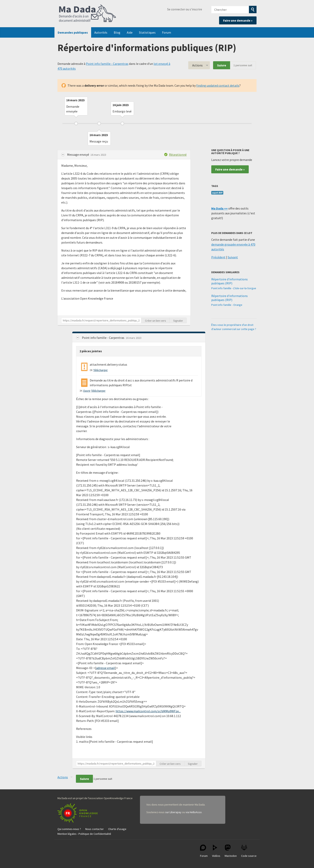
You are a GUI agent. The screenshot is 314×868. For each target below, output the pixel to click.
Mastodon (231, 851)
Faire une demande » (238, 20)
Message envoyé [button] (78, 155)
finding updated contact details (218, 85)
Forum (167, 32)
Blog (117, 32)
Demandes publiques (73, 32)
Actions (197, 65)
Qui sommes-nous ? (69, 829)
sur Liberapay (173, 812)
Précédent (218, 257)
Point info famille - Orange (227, 305)
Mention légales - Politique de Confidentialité (84, 834)
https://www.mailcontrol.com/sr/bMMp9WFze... (148, 711)
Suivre (222, 65)
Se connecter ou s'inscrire (185, 9)
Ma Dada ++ (219, 208)
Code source (249, 851)
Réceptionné (178, 155)
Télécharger (101, 370)
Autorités (101, 32)
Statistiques (147, 32)
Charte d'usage (117, 829)
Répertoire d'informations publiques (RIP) (229, 281)
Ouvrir (87, 391)
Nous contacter (95, 829)
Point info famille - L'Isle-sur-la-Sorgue (234, 288)
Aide (130, 32)
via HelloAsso (194, 812)
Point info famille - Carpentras (107, 64)
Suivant (233, 257)
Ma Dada (88, 14)
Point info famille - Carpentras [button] (103, 338)
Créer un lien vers (155, 321)
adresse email (106, 668)
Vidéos (216, 851)
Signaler (178, 321)
